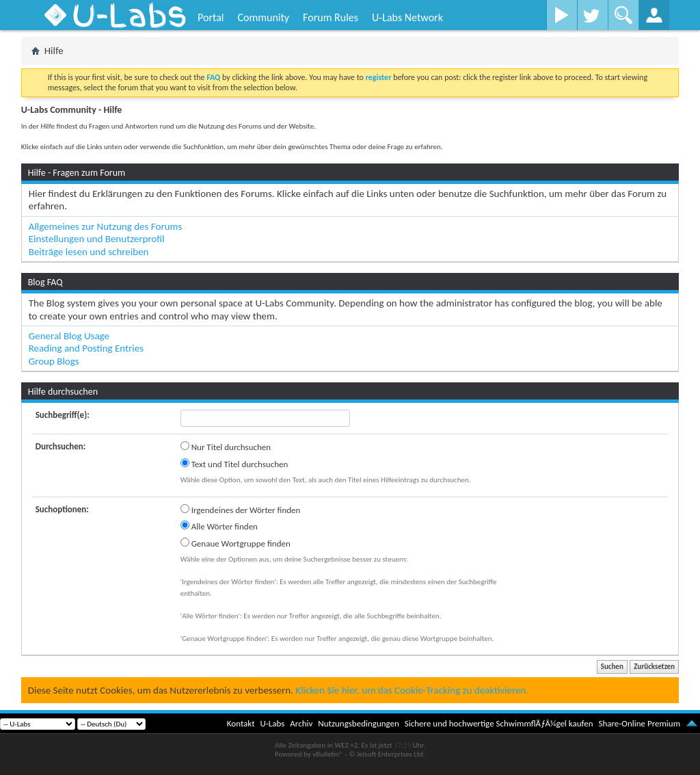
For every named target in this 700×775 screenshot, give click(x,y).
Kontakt (241, 723)
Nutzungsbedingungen (359, 723)
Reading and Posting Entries (86, 348)
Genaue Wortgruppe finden (235, 543)
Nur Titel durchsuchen (226, 447)
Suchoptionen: (62, 509)
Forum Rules (331, 17)
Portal (211, 17)
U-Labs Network (407, 17)
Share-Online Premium (639, 723)
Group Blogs (54, 361)
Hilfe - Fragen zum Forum (77, 173)
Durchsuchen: (61, 446)
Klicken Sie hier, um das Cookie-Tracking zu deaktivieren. (412, 690)
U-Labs (273, 723)
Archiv (301, 723)
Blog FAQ (45, 282)
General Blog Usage (69, 336)
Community (263, 17)
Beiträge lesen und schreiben (89, 252)
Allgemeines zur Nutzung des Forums (106, 226)
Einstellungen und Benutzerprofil (97, 239)
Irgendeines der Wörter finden (241, 510)
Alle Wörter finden (219, 526)
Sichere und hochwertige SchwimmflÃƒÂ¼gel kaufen (499, 723)
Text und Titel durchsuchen (234, 464)
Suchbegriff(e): (63, 415)
